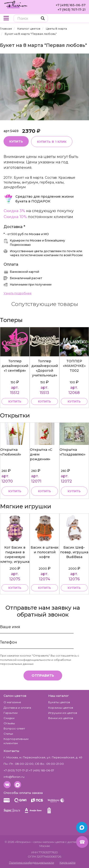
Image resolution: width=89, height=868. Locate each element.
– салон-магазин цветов (48, 842)
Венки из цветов (61, 718)
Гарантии (11, 713)
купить (15, 401)
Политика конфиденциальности (32, 862)
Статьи (8, 734)
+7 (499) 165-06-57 (71, 5)
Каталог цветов (29, 29)
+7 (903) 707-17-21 (72, 9)
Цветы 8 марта (56, 29)
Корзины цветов (61, 708)
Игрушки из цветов (63, 713)
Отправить (43, 676)
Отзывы (9, 723)
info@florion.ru (14, 777)
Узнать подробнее (18, 293)
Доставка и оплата (17, 708)
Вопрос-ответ (14, 728)
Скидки (9, 718)
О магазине (12, 702)
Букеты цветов (59, 702)
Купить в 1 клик (52, 142)
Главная (6, 29)
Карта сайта (68, 862)
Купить (16, 141)
